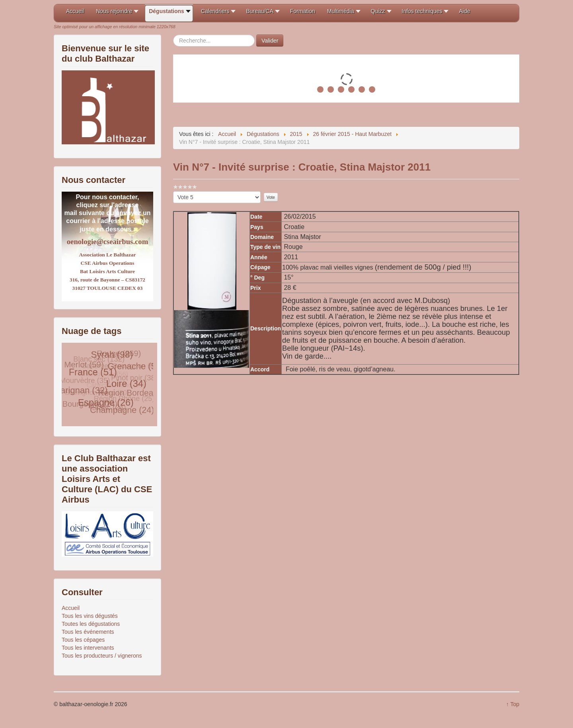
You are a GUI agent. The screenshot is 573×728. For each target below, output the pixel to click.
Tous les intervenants (88, 648)
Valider (270, 41)
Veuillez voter (173, 191)
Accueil (71, 608)
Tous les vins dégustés (90, 616)
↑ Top (513, 704)
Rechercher (173, 35)
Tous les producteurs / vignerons (102, 656)
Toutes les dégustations (91, 624)
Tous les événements (88, 632)
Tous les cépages (83, 640)
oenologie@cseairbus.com (107, 242)
